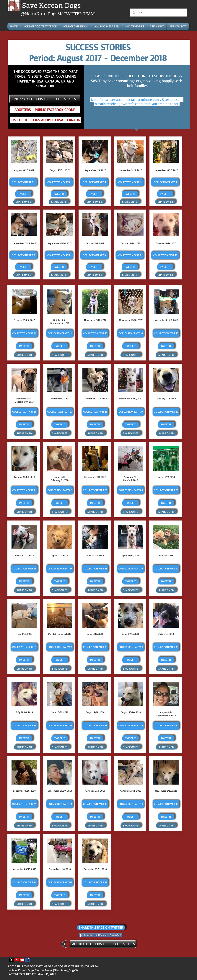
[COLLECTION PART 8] (94, 255)
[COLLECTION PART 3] (94, 182)
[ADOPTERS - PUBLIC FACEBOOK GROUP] (45, 110)
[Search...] (158, 13)
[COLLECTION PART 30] (166, 569)
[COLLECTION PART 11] (24, 333)
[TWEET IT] (23, 194)
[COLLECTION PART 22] (60, 490)
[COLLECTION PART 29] (131, 569)
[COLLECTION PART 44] (131, 804)
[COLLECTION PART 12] (60, 333)
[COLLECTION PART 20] (166, 412)
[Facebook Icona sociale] (27, 960)
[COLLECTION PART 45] (166, 804)
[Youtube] (17, 960)
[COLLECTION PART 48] (95, 883)
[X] (11, 960)
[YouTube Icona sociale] (22, 960)
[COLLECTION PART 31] (24, 647)
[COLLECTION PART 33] (95, 647)
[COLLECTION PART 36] (24, 726)
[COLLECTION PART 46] (24, 883)
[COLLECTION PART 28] (95, 569)
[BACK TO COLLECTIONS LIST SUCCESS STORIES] (103, 944)
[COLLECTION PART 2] (59, 182)
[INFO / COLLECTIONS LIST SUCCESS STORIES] (45, 99)
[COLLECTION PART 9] (130, 255)
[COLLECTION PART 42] (60, 804)
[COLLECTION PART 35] (166, 647)
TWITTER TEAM (79, 13)
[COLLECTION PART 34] (131, 647)
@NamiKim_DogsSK (42, 13)
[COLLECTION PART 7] (59, 255)
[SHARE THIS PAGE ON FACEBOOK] (101, 935)
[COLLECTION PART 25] (166, 490)
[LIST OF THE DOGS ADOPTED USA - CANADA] (45, 120)
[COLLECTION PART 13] (95, 333)
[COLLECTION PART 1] (23, 182)
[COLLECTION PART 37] (60, 726)
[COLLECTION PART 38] (95, 726)
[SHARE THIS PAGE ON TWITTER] (101, 928)
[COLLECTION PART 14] (131, 333)
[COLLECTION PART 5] (165, 182)
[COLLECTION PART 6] (23, 255)
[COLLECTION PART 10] (165, 255)
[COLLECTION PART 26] (24, 569)
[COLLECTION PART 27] (60, 569)
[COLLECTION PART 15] (166, 333)
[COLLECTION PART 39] (131, 726)
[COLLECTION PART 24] (131, 490)
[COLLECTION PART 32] (60, 647)
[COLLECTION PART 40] (166, 726)
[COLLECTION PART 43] (95, 804)
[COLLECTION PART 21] (24, 490)
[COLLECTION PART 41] (24, 804)
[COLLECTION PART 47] (60, 883)
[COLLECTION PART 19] (131, 412)
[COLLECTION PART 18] (95, 412)
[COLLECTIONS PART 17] (60, 412)
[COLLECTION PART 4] (130, 182)
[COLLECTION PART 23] (95, 490)
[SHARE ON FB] (23, 202)
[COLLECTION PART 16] (24, 412)
